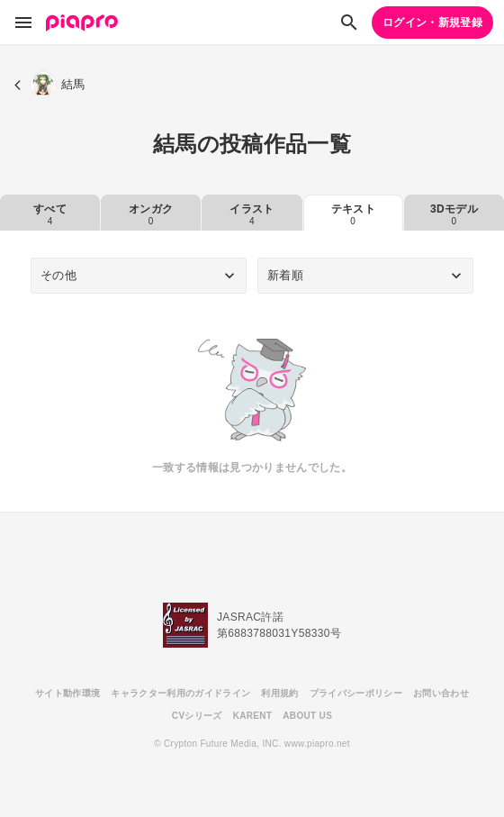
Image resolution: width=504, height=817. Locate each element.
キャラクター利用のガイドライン (180, 693)
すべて (50, 214)
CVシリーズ (197, 716)
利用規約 (279, 693)
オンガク (151, 214)
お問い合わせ (441, 693)
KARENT (253, 716)
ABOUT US (307, 716)
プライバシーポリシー (356, 693)
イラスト (252, 214)
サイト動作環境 (67, 693)
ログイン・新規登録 (432, 23)
